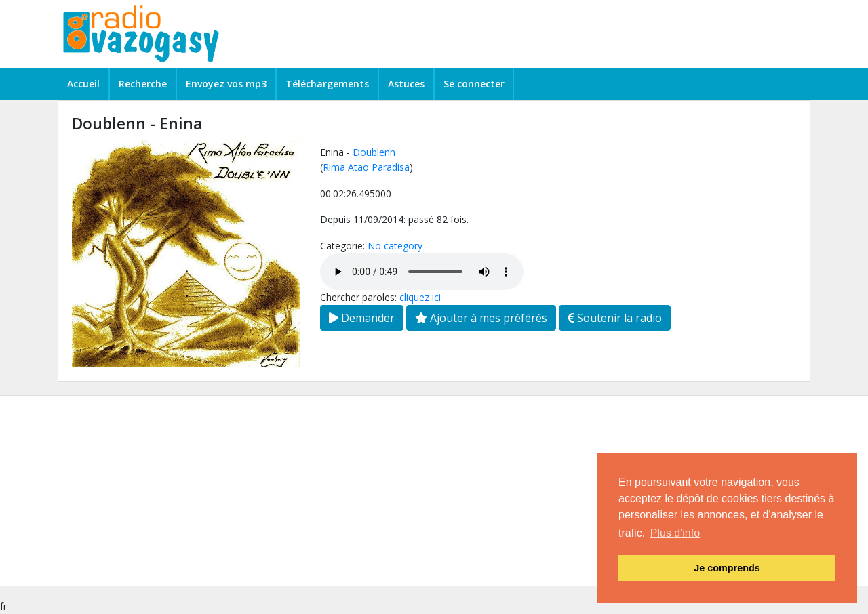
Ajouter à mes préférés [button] (481, 318)
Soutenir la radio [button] (615, 318)
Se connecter (474, 84)
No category (395, 246)
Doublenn (374, 152)
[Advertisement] (407, 491)
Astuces (406, 84)
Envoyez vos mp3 (226, 84)
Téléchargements (327, 84)
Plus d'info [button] (675, 533)
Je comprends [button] (727, 568)
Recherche (143, 84)
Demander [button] (362, 318)
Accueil (83, 84)
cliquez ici (420, 297)
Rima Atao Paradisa (366, 167)
